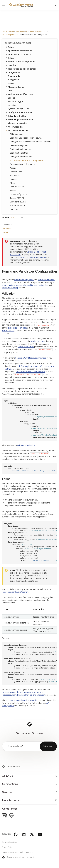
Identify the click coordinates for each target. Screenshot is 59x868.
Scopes (11, 98)
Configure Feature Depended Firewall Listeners (30, 142)
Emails (11, 83)
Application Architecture (19, 51)
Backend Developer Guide (36, 32)
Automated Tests (16, 127)
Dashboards (14, 76)
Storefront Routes (18, 205)
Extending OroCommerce (19, 119)
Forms (5, 233)
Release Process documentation (32, 257)
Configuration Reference (19, 112)
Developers (20, 32)
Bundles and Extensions (18, 54)
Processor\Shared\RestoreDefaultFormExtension (23, 695)
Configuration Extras (19, 153)
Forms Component (46, 280)
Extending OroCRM (16, 116)
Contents (7, 225)
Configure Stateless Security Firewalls (26, 138)
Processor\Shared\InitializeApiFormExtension (22, 692)
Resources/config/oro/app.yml (15, 592)
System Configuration (19, 109)
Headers (14, 179)
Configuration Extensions (21, 157)
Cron (10, 90)
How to (13, 190)
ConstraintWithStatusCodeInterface (31, 358)
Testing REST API (17, 198)
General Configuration (19, 145)
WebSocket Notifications (19, 94)
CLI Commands (17, 134)
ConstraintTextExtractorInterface (30, 372)
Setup (10, 47)
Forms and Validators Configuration (27, 160)
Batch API (14, 209)
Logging (12, 105)
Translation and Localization (21, 69)
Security (11, 65)
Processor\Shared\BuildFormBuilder (22, 700)
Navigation (13, 80)
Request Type (16, 172)
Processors (15, 175)
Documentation (8, 32)
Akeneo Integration (18, 123)
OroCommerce (13, 767)
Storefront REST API (19, 202)
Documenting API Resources (22, 164)
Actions (13, 168)
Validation (7, 229)
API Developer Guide (10, 35)
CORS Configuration (19, 194)
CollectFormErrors (26, 347)
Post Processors (17, 187)
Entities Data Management (20, 61)
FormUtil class (8, 330)
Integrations (13, 72)
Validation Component (24, 280)
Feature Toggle (16, 101)
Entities (11, 58)
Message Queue (15, 87)
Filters (12, 183)
